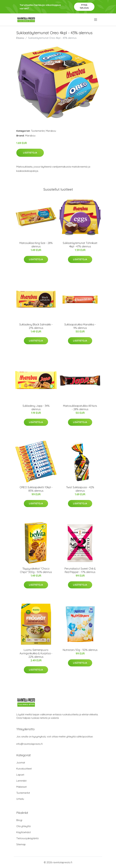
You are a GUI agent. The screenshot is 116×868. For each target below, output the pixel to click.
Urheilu (20, 799)
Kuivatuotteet (24, 769)
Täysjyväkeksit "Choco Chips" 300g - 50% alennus (36, 570)
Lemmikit (21, 781)
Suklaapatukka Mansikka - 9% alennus (80, 326)
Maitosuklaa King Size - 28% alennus (36, 245)
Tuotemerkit (38, 131)
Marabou (51, 131)
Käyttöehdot (24, 832)
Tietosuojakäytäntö (28, 838)
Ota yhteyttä (23, 826)
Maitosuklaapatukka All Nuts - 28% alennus (80, 407)
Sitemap (21, 844)
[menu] (96, 20)
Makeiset (21, 787)
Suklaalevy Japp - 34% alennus (36, 407)
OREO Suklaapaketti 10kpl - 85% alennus (36, 489)
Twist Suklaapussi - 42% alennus (80, 489)
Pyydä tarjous (84, 6)
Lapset (20, 775)
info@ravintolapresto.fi (29, 744)
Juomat (21, 763)
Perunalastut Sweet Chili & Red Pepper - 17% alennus (80, 570)
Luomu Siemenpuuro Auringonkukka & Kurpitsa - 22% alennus (36, 653)
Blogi (19, 820)
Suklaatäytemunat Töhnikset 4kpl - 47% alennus (80, 245)
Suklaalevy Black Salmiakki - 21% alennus (36, 326)
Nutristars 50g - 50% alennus (80, 650)
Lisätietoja (30, 153)
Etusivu (20, 38)
